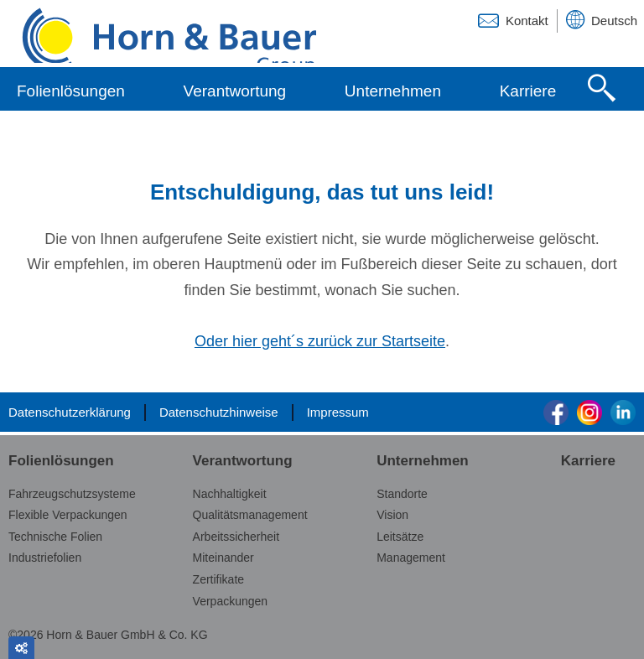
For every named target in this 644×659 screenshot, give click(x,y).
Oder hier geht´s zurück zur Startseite (320, 341)
